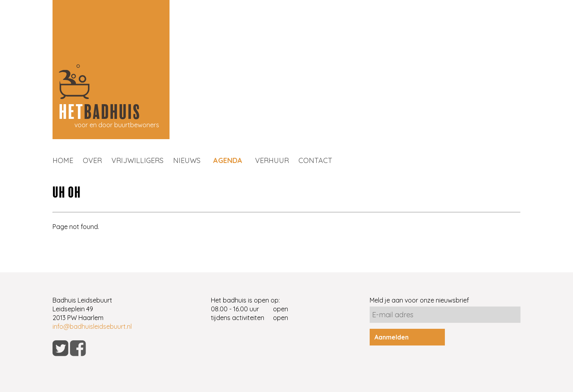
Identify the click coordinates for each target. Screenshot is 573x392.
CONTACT (315, 160)
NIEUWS (187, 160)
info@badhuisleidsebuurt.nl (92, 326)
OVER (92, 160)
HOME (63, 160)
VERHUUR (272, 160)
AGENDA (228, 160)
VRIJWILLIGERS (137, 160)
